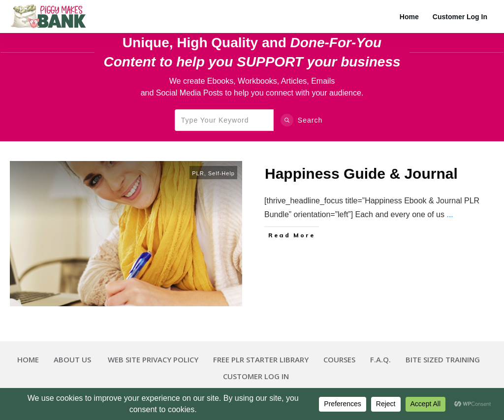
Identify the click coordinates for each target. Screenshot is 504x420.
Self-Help (221, 173)
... (450, 214)
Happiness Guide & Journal (361, 174)
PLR (198, 173)
